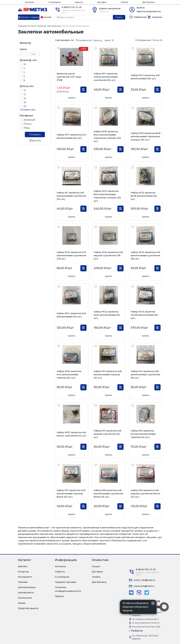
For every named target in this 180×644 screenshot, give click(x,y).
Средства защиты (28, 608)
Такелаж (23, 582)
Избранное (140, 17)
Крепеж (23, 566)
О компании (62, 577)
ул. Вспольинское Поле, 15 (146, 623)
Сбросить (35, 141)
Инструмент (25, 577)
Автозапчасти (26, 593)
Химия (22, 603)
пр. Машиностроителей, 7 (146, 619)
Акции (96, 566)
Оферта (59, 596)
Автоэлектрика (27, 587)
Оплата (124, 2)
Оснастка (23, 572)
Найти (119, 17)
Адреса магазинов (110, 8)
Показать (35, 135)
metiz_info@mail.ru (144, 580)
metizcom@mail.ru (144, 586)
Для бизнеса (149, 2)
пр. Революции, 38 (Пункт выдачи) (145, 637)
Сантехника (25, 598)
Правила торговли (66, 582)
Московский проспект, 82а (146, 627)
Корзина (157, 17)
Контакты (30, 2)
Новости (79, 2)
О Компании (54, 2)
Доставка (102, 2)
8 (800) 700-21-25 (72, 7)
